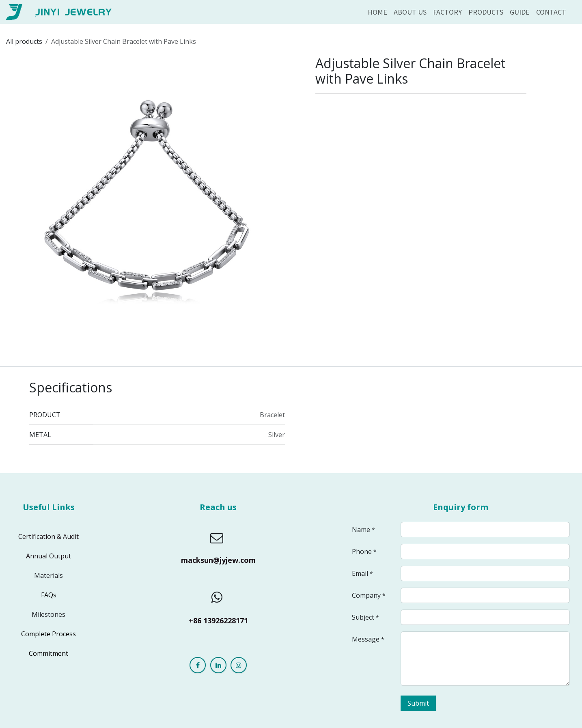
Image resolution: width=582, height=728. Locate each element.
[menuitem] (377, 12)
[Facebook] (198, 665)
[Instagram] (239, 665)
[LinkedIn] (218, 665)
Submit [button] (418, 703)
